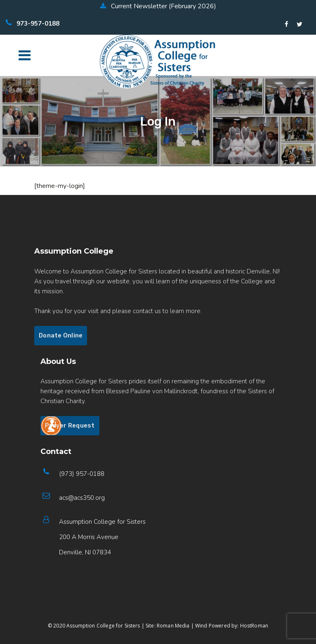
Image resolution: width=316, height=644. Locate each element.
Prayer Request (70, 425)
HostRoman (254, 626)
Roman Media (173, 626)
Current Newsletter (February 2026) (158, 6)
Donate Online (61, 335)
